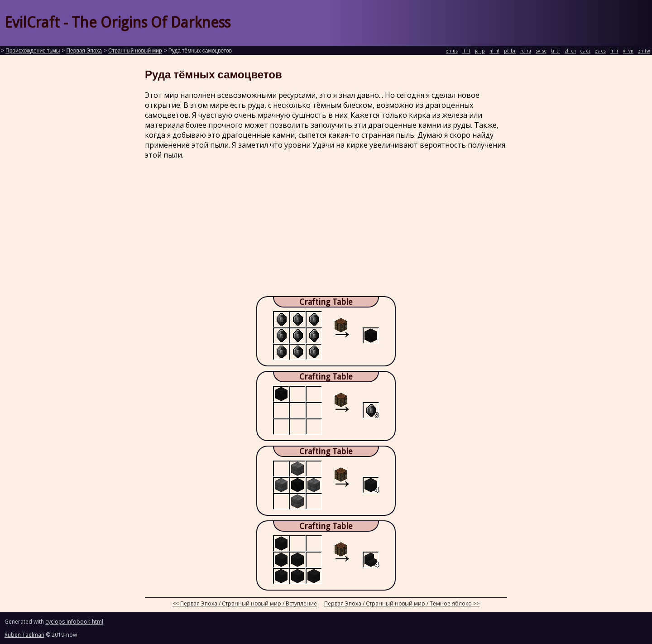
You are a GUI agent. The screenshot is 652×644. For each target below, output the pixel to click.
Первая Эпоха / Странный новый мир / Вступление (249, 603)
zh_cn (570, 51)
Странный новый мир (135, 51)
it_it (466, 51)
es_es (600, 51)
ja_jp (480, 51)
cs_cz (585, 51)
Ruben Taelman (24, 635)
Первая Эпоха (84, 51)
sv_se (541, 51)
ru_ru (526, 51)
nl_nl (494, 51)
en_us (452, 51)
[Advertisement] (326, 231)
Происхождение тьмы (33, 51)
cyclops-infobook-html (74, 622)
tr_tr (556, 51)
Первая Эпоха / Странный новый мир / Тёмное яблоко (398, 603)
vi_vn (628, 51)
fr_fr (614, 51)
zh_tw (644, 51)
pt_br (510, 51)
